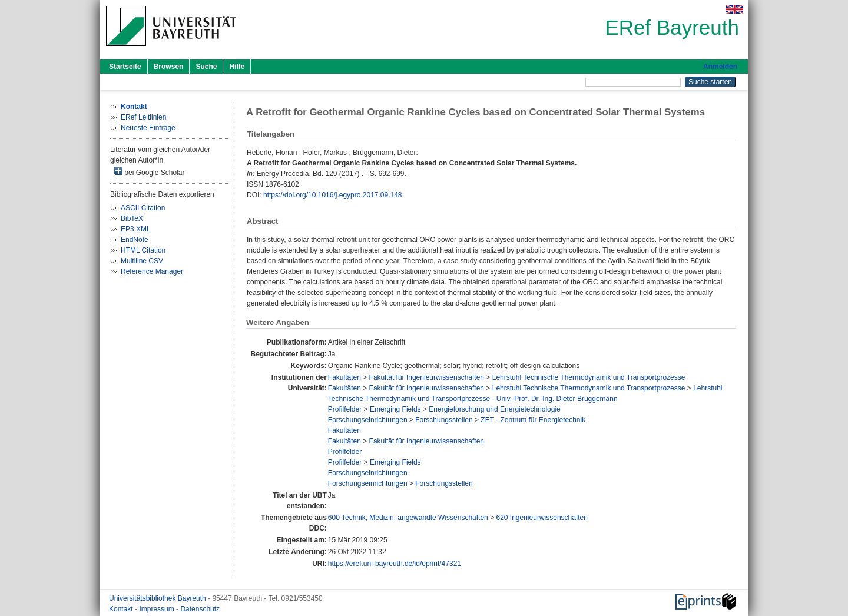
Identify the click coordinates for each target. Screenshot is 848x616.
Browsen (169, 67)
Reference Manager (152, 271)
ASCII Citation (143, 208)
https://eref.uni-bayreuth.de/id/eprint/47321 (395, 564)
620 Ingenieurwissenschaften (541, 518)
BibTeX (132, 218)
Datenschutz (200, 609)
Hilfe (237, 67)
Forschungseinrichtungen (368, 420)
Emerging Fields (395, 409)
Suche (206, 67)
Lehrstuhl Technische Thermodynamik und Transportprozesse (589, 377)
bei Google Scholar (149, 172)
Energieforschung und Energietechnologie (495, 409)
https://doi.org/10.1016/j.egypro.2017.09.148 (333, 195)
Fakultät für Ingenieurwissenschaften (427, 377)
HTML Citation (143, 250)
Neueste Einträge (148, 128)
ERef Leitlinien (143, 117)
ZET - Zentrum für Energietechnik (533, 420)
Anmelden (720, 67)
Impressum (158, 609)
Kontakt (122, 609)
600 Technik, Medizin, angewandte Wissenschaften (408, 518)
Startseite (125, 67)
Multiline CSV (142, 261)
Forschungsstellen (444, 420)
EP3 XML (136, 229)
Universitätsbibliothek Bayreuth (158, 598)
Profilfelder (345, 409)
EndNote (135, 240)
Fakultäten (344, 377)
